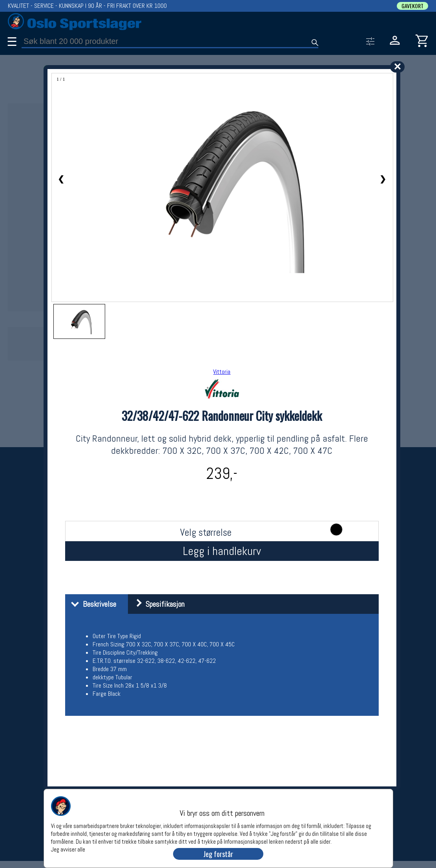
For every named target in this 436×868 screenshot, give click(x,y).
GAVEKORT (412, 6)
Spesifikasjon (157, 604)
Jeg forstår (218, 854)
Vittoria (222, 372)
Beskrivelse (92, 604)
